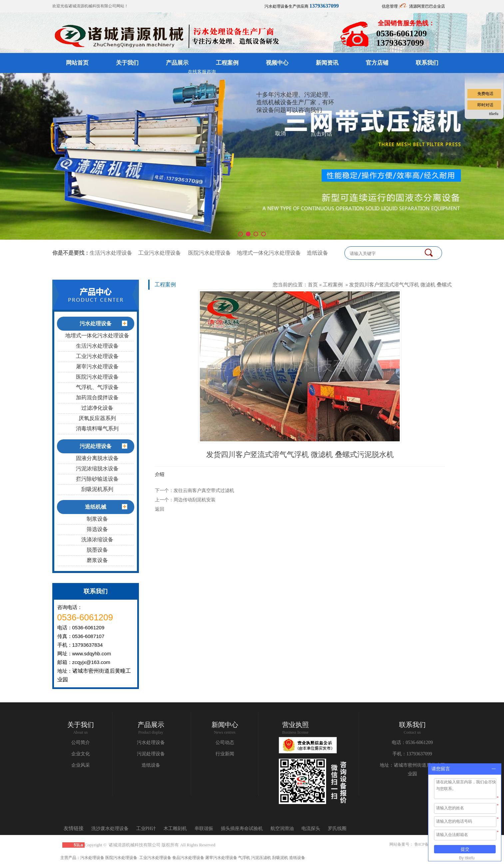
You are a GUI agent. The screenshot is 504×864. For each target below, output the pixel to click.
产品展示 (177, 63)
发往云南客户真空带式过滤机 (204, 490)
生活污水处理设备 (111, 253)
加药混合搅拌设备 (97, 397)
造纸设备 (317, 253)
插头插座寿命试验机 (242, 828)
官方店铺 (377, 63)
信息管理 (390, 6)
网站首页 (77, 63)
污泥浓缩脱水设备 (97, 468)
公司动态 (225, 742)
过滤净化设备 (97, 408)
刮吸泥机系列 (97, 489)
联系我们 (427, 63)
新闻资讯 (327, 63)
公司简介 (81, 742)
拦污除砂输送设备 (97, 479)
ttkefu (494, 114)
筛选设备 (97, 529)
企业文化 (81, 754)
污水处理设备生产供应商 (302, 6)
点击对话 (321, 134)
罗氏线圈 (337, 828)
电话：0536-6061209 (412, 742)
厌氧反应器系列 (97, 418)
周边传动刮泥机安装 (195, 500)
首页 (313, 284)
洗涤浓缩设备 (97, 539)
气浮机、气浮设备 (97, 387)
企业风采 (81, 765)
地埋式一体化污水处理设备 (269, 253)
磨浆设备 (97, 560)
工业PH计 (146, 828)
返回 (160, 509)
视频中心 (277, 63)
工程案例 (227, 63)
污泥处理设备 (151, 754)
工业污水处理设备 (160, 253)
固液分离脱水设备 (97, 458)
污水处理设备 (151, 742)
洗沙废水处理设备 (110, 828)
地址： (387, 765)
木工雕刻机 (175, 828)
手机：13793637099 (412, 754)
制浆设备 (97, 519)
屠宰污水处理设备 (97, 366)
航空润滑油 (282, 828)
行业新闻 (225, 754)
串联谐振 (204, 828)
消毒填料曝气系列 (97, 428)
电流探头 (311, 828)
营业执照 (295, 725)
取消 (280, 133)
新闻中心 (225, 725)
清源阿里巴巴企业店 (427, 6)
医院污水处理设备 (210, 253)
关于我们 (127, 63)
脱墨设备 (97, 550)
